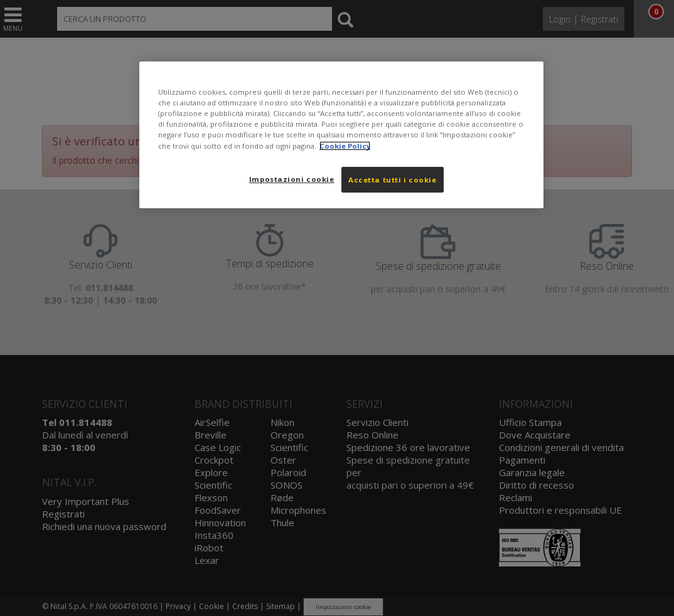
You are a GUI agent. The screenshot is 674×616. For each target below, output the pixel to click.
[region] (341, 135)
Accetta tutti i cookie (393, 180)
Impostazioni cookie (292, 179)
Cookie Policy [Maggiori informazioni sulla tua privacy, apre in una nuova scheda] (345, 146)
